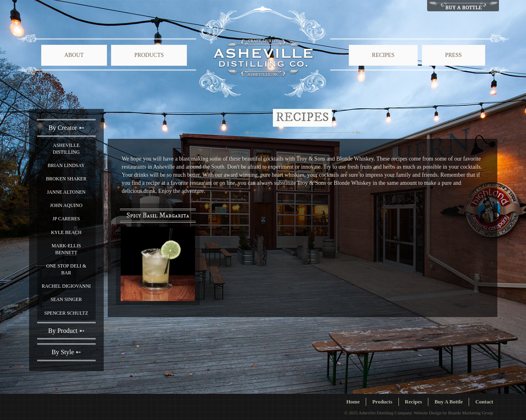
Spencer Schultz (66, 313)
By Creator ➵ (66, 128)
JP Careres (66, 219)
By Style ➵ (66, 352)
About (74, 55)
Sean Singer (66, 299)
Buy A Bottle (448, 402)
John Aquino (66, 205)
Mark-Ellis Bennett (66, 249)
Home (353, 402)
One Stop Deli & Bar (66, 269)
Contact (484, 402)
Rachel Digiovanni (66, 286)
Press (454, 55)
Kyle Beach (66, 232)
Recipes (383, 55)
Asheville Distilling (66, 149)
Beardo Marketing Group (470, 413)
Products (149, 55)
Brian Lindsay (66, 165)
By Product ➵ (66, 331)
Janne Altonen (66, 192)
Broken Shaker (66, 179)
